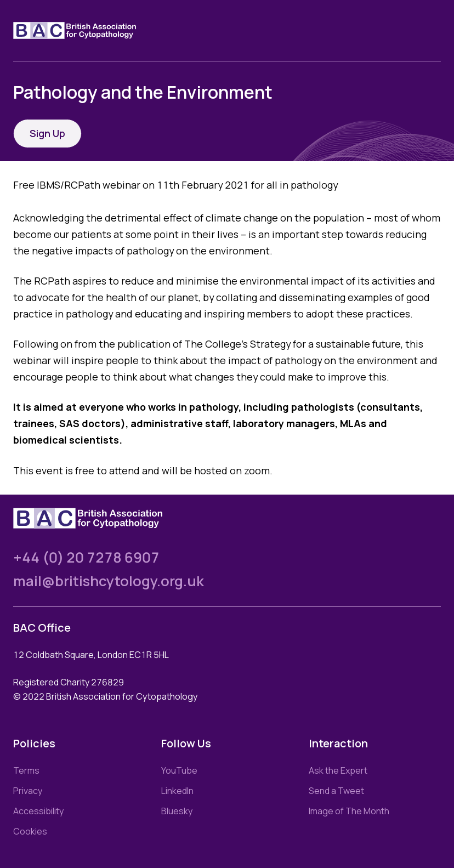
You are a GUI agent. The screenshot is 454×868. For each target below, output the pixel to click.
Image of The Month (349, 811)
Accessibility (38, 811)
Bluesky (177, 811)
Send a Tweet (336, 791)
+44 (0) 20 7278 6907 (86, 557)
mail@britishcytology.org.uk (109, 581)
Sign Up (47, 133)
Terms (26, 770)
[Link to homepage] (88, 30)
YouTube (179, 770)
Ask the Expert (338, 770)
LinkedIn (177, 791)
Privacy (28, 791)
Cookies (30, 831)
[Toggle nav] (432, 31)
